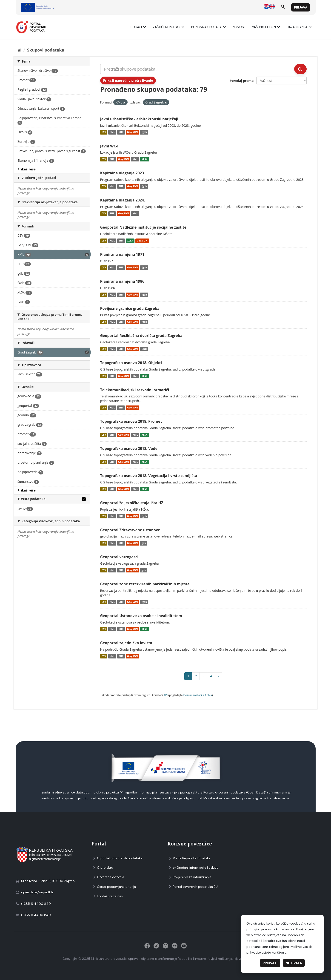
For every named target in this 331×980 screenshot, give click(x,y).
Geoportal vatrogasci (119, 557)
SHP (121, 132)
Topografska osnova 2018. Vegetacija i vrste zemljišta (149, 476)
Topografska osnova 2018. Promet (131, 421)
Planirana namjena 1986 (122, 281)
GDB (144, 349)
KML (112, 132)
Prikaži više (27, 169)
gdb (144, 543)
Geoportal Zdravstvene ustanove (130, 530)
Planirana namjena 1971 (122, 254)
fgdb (144, 132)
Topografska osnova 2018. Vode (129, 448)
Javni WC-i (109, 146)
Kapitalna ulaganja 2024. (123, 200)
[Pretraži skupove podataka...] (197, 69)
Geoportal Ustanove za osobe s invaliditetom (141, 616)
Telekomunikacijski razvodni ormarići (135, 390)
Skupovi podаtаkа (46, 50)
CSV (104, 132)
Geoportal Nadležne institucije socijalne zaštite (143, 227)
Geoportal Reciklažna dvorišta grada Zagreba (141, 336)
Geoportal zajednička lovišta (126, 643)
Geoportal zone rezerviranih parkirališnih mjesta (145, 584)
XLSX (145, 159)
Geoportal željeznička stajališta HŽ (132, 503)
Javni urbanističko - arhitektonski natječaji (139, 119)
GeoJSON (132, 132)
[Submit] (300, 69)
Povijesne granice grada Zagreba (130, 308)
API (165, 695)
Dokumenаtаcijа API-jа (198, 695)
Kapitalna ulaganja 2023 (122, 173)
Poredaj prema (241, 81)
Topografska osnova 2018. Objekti (131, 363)
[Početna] (19, 50)
